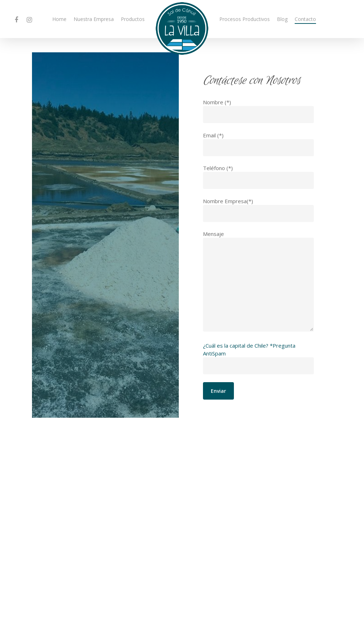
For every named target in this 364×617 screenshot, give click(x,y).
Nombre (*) (258, 111)
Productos (133, 19)
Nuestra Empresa (94, 19)
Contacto (305, 19)
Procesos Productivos (245, 19)
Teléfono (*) (258, 177)
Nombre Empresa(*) (258, 210)
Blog (282, 19)
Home (59, 19)
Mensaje (258, 282)
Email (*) (258, 144)
